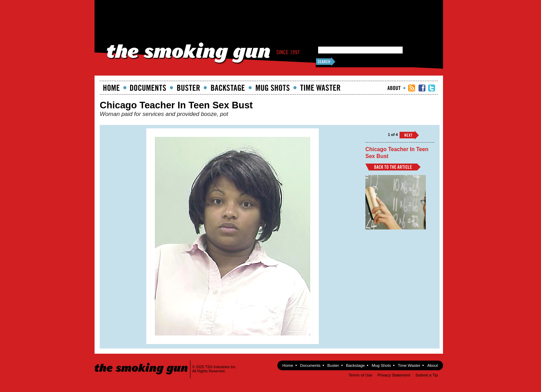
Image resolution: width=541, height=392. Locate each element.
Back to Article (393, 167)
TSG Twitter (432, 88)
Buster (188, 88)
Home (111, 88)
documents (148, 88)
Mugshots (273, 88)
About (394, 88)
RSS (412, 88)
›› (409, 135)
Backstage (228, 88)
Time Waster (320, 88)
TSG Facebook (422, 88)
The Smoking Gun (142, 362)
